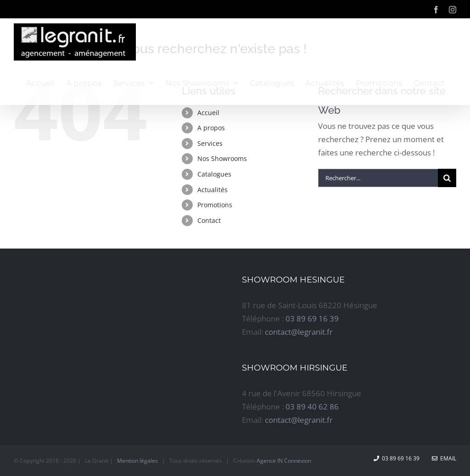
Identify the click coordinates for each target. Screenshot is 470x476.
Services (210, 143)
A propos (211, 128)
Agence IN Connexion (284, 461)
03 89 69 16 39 (312, 318)
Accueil (208, 113)
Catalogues (214, 174)
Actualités (213, 190)
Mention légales (137, 461)
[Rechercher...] (378, 178)
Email (444, 458)
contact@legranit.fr (299, 332)
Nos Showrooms (222, 158)
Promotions (215, 205)
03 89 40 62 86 (312, 407)
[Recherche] (447, 178)
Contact (209, 220)
